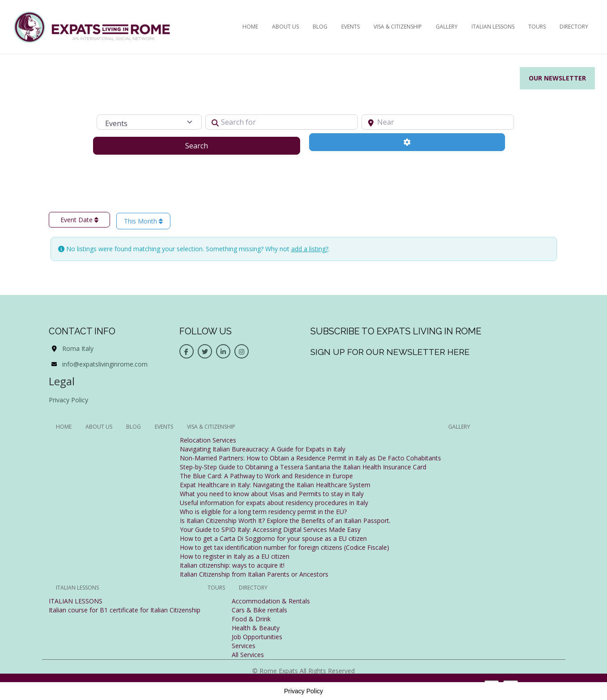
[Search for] (282, 122)
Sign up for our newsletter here (390, 352)
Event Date (79, 220)
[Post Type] (149, 122)
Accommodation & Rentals (271, 601)
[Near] (438, 122)
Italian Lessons (493, 27)
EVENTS (350, 27)
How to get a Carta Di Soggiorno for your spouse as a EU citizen (273, 538)
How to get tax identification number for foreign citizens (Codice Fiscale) (284, 547)
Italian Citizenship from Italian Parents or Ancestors (254, 574)
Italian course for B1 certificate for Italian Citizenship (125, 610)
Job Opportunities (257, 637)
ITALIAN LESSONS (76, 601)
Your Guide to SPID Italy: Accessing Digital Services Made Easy (270, 529)
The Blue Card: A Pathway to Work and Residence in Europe (266, 476)
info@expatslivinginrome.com (105, 364)
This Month (143, 221)
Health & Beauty (256, 628)
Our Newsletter (557, 78)
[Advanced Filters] (407, 142)
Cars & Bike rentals (259, 610)
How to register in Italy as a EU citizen (235, 556)
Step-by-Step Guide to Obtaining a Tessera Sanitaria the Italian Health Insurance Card (303, 467)
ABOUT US (285, 27)
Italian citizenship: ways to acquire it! (232, 565)
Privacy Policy (68, 400)
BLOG (320, 27)
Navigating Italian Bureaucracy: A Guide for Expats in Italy (263, 449)
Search (208, 145)
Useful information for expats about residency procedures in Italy (274, 503)
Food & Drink (251, 619)
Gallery (447, 27)
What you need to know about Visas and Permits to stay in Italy (272, 494)
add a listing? (310, 249)
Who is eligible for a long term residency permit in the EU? (263, 512)
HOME (250, 27)
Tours (537, 27)
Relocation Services (208, 440)
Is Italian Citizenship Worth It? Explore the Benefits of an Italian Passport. (285, 521)
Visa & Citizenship (398, 27)
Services (244, 646)
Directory (574, 27)
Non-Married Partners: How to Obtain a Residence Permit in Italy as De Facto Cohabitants (310, 458)
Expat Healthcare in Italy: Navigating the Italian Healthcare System (275, 485)
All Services (248, 655)
